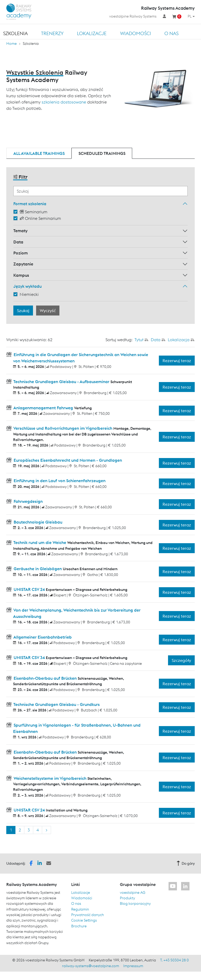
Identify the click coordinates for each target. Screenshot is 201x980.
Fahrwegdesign (28, 501)
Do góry (186, 863)
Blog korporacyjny (135, 903)
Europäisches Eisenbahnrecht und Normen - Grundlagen (67, 460)
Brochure (79, 926)
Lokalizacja (179, 340)
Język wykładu (27, 286)
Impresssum (133, 966)
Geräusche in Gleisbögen (38, 569)
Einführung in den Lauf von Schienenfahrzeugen (59, 481)
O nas (171, 33)
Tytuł (139, 340)
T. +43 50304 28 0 (174, 960)
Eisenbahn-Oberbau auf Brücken (45, 678)
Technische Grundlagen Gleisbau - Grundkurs (56, 704)
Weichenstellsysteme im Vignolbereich (50, 778)
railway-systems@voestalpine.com (91, 966)
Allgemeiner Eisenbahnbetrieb (42, 637)
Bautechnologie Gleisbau (37, 522)
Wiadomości (136, 33)
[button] (31, 863)
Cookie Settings (84, 920)
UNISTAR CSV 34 (29, 657)
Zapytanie (23, 264)
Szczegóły (181, 660)
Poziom (21, 253)
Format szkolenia (30, 204)
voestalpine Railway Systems (133, 16)
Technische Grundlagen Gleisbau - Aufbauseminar (62, 382)
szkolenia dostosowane (64, 102)
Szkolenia (15, 33)
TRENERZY (52, 33)
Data (18, 242)
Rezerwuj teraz (177, 361)
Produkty (127, 898)
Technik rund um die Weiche (40, 542)
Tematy (20, 231)
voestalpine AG (133, 892)
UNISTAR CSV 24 (29, 589)
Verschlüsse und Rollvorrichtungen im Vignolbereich (63, 428)
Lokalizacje (92, 33)
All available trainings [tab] (39, 153)
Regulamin (80, 909)
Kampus (21, 275)
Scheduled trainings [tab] (102, 153)
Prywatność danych (88, 915)
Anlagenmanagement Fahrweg (43, 408)
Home (12, 43)
